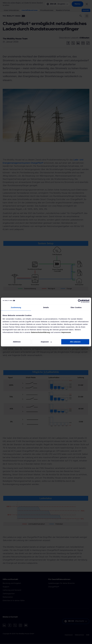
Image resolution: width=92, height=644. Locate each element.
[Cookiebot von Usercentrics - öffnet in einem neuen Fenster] (80, 301)
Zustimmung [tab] (16, 307)
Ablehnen (17, 342)
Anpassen (46, 342)
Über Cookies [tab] (76, 307)
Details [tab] (46, 307)
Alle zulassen (75, 342)
